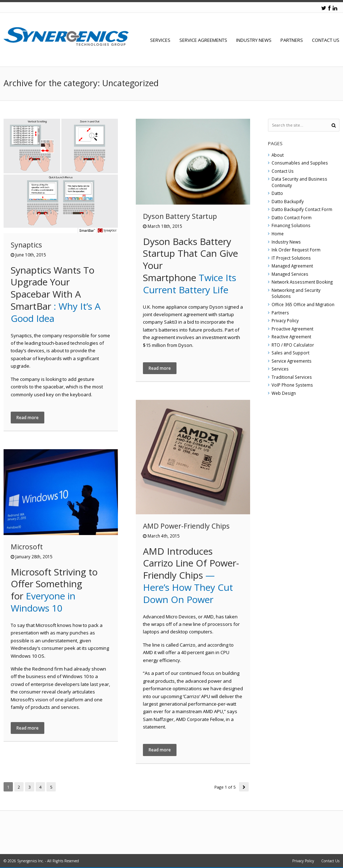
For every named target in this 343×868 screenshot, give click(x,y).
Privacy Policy (285, 320)
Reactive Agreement (291, 337)
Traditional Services (292, 377)
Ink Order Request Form (296, 250)
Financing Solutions (291, 225)
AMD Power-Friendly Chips (186, 526)
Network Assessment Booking (302, 282)
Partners (292, 40)
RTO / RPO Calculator (293, 345)
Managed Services (290, 274)
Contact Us (326, 40)
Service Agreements (203, 40)
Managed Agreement (292, 266)
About (278, 155)
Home (278, 234)
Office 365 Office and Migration (303, 304)
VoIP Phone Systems (292, 385)
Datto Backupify (288, 201)
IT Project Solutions (291, 258)
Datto (277, 193)
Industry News (254, 40)
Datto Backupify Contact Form (302, 209)
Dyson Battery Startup (180, 216)
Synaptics (26, 245)
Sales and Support (290, 353)
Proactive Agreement (292, 329)
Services (160, 40)
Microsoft (27, 547)
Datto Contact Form (292, 217)
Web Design (284, 393)
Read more (28, 417)
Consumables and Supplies (300, 163)
